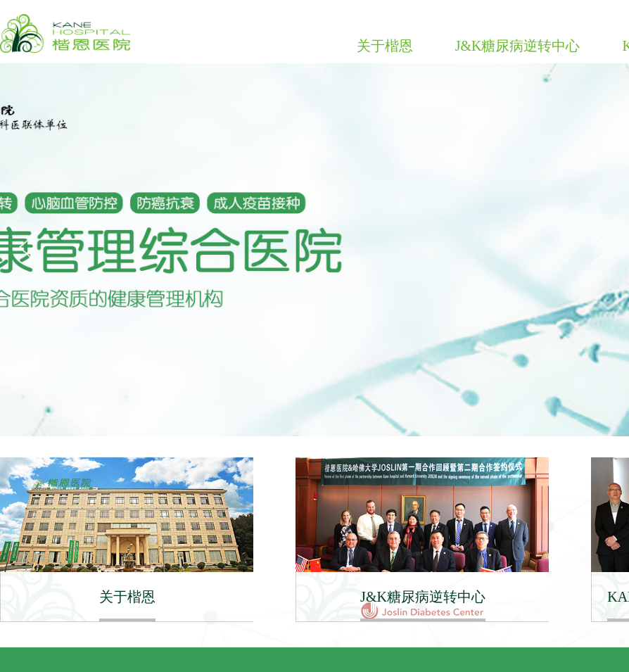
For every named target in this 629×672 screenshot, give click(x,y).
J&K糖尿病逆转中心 (518, 46)
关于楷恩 (385, 46)
